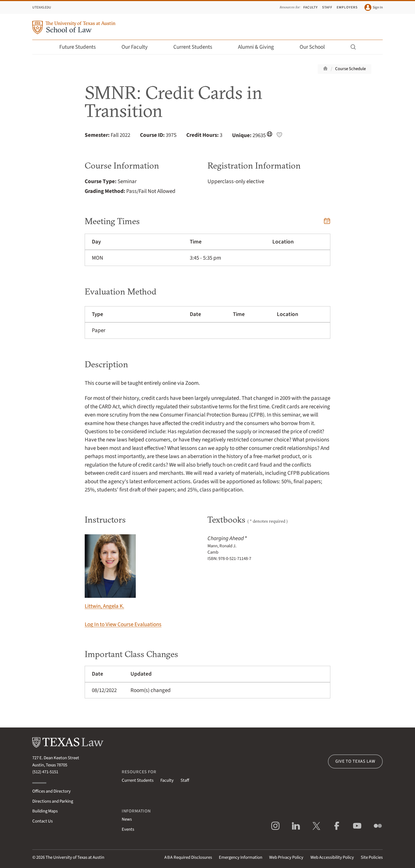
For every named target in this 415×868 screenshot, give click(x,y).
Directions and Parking (53, 801)
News (127, 819)
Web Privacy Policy (286, 857)
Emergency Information (241, 857)
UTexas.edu (42, 7)
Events (128, 829)
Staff (327, 7)
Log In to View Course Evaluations (123, 624)
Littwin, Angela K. (110, 572)
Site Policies (372, 857)
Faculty (311, 7)
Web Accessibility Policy (332, 857)
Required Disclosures (188, 857)
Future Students (81, 47)
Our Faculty (138, 47)
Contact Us (42, 821)
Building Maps (45, 811)
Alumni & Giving (260, 47)
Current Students (196, 47)
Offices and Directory (51, 791)
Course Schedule (350, 69)
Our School (316, 47)
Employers (347, 7)
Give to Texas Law (355, 761)
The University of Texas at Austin (75, 857)
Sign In (374, 7)
